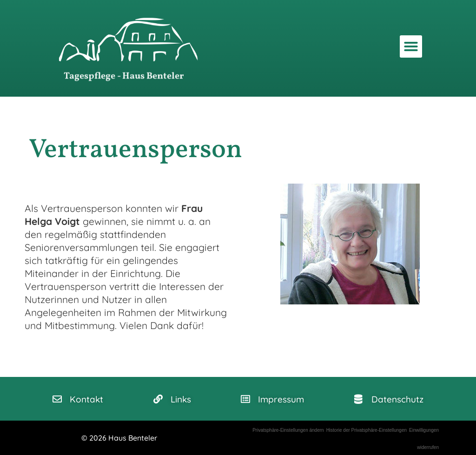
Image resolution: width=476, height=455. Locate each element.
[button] (411, 46)
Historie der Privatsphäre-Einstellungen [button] (367, 430)
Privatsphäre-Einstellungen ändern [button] (288, 430)
